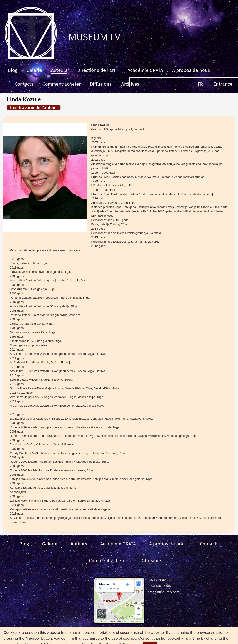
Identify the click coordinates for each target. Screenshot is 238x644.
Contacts (24, 84)
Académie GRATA (145, 70)
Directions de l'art (96, 70)
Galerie (34, 70)
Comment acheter (62, 84)
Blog (13, 70)
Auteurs (59, 70)
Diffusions (101, 84)
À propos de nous (191, 70)
